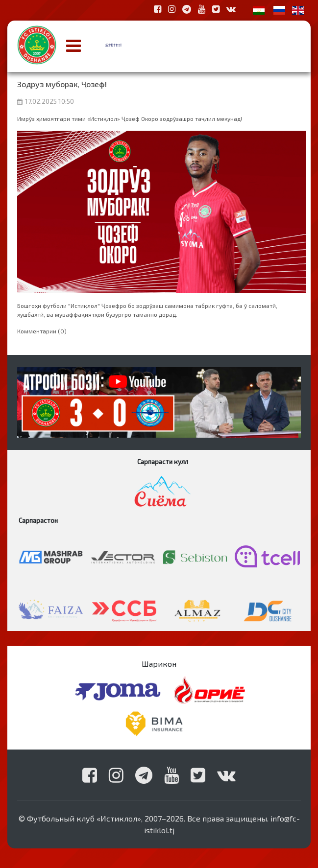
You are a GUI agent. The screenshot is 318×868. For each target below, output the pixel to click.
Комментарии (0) (42, 331)
